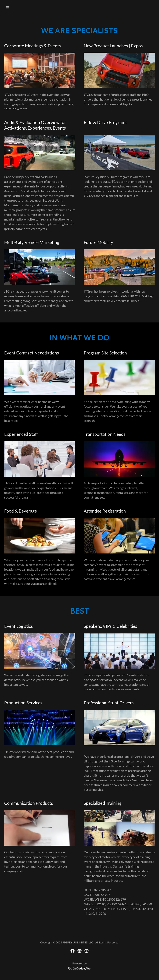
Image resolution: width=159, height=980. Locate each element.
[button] (15, 8)
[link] (73, 951)
